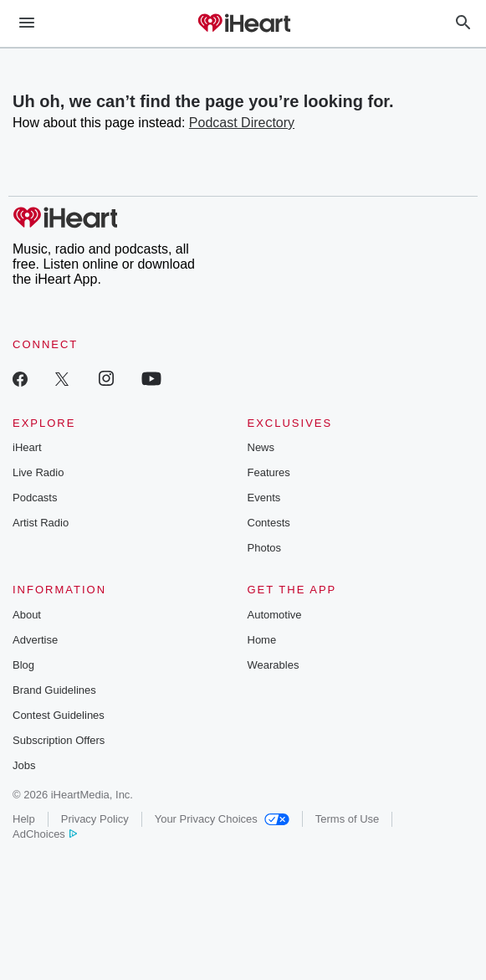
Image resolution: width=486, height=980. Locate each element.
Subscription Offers (59, 740)
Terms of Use (348, 819)
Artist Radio (41, 523)
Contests (269, 523)
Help (24, 819)
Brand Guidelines (54, 690)
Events (264, 498)
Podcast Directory (242, 123)
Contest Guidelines (59, 715)
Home (262, 640)
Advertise (35, 640)
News (261, 447)
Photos (264, 548)
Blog (23, 665)
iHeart (27, 447)
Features (269, 472)
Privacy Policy (95, 819)
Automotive (275, 615)
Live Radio (38, 472)
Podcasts (35, 498)
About (27, 615)
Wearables (274, 665)
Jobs (24, 765)
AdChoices (45, 834)
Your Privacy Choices (222, 819)
